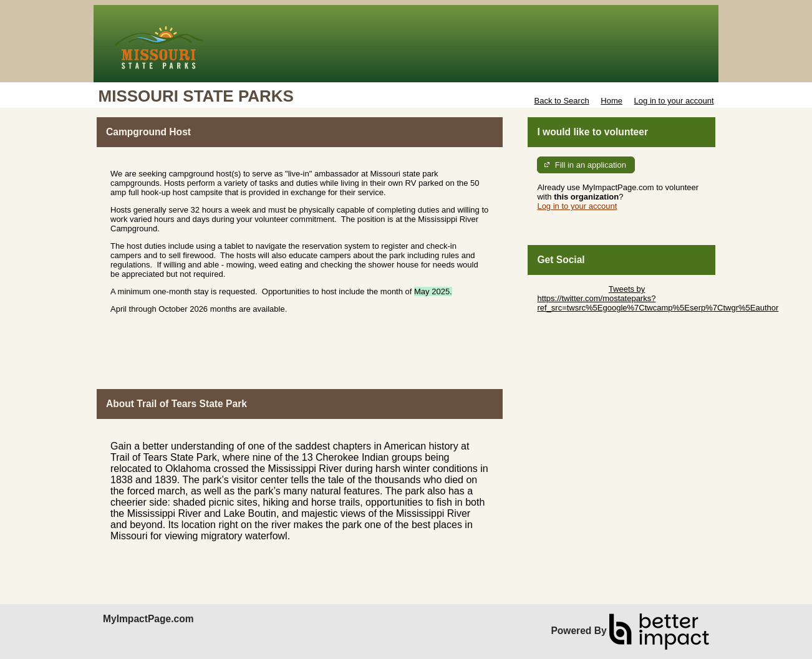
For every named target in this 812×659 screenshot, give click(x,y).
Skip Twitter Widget (572, 289)
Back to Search (561, 101)
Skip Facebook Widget (578, 326)
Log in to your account (674, 101)
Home (611, 101)
